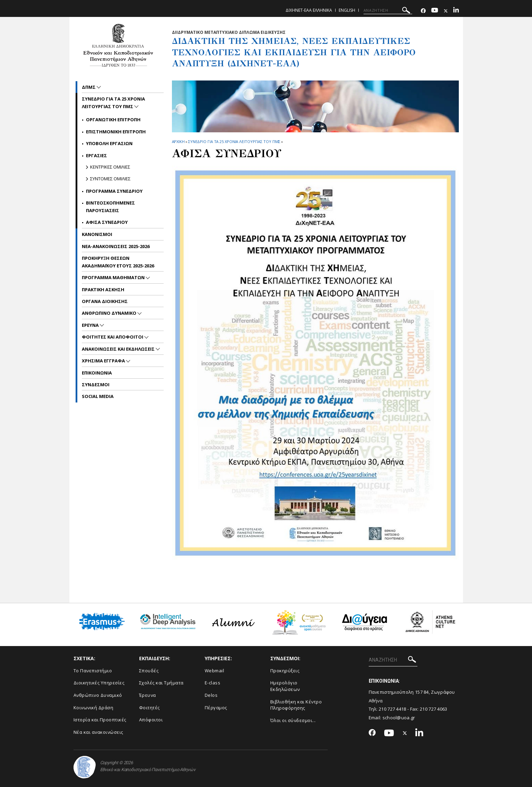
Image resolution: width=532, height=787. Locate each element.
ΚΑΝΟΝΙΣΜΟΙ (97, 234)
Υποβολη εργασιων (109, 143)
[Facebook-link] (423, 11)
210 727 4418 (393, 709)
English (347, 10)
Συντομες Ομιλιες (110, 179)
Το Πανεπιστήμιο (93, 671)
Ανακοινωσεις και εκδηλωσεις (119, 349)
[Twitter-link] (446, 11)
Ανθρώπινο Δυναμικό (98, 695)
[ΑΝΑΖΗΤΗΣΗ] (388, 10)
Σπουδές (149, 671)
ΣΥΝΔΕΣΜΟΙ (96, 385)
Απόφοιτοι (151, 720)
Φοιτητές (149, 708)
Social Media (98, 396)
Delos (211, 695)
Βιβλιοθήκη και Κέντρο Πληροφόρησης (296, 705)
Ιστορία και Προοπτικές (100, 720)
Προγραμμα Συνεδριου (114, 191)
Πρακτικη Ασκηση (103, 290)
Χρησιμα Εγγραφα (104, 361)
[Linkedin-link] (456, 11)
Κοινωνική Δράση (94, 708)
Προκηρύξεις (285, 671)
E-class (213, 683)
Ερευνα (91, 325)
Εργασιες (96, 155)
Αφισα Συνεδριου (107, 222)
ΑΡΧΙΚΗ (178, 141)
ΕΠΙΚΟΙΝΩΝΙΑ (97, 373)
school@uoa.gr (399, 718)
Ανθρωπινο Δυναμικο (110, 313)
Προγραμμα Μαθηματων (114, 277)
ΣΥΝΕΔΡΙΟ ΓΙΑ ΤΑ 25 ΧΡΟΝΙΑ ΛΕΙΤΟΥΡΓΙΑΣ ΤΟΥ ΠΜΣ (234, 141)
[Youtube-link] (435, 11)
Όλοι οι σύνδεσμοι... (293, 720)
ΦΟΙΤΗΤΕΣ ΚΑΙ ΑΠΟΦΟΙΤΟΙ (113, 337)
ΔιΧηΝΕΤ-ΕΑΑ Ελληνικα (309, 10)
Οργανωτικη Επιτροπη (113, 120)
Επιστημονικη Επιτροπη (116, 132)
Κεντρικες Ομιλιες (110, 167)
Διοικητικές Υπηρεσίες (99, 683)
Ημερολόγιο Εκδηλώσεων (285, 686)
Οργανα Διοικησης (105, 301)
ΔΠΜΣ (89, 87)
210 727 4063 (434, 709)
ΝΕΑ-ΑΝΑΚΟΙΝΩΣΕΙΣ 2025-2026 (116, 246)
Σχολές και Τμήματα (161, 683)
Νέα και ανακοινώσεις (98, 732)
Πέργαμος (216, 708)
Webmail (215, 671)
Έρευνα (148, 695)
